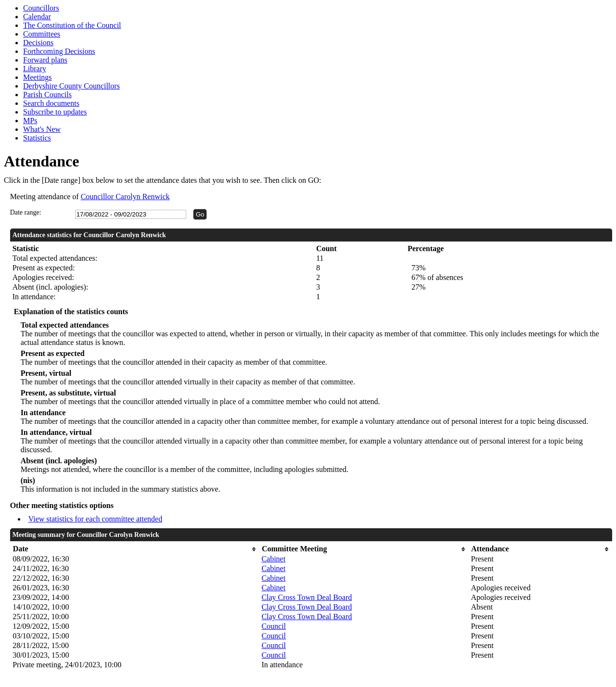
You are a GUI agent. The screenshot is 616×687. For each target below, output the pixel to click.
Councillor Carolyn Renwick (125, 197)
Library (35, 69)
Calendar (37, 17)
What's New (42, 129)
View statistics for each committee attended (96, 519)
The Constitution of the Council (72, 25)
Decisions (38, 43)
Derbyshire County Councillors (71, 86)
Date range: (26, 212)
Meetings (38, 77)
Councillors (41, 8)
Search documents (51, 103)
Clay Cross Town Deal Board (307, 597)
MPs (30, 121)
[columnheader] (135, 549)
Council (274, 626)
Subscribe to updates (55, 112)
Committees (42, 34)
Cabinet (273, 559)
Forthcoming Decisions (59, 51)
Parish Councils (47, 95)
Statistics (37, 138)
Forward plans (45, 60)
